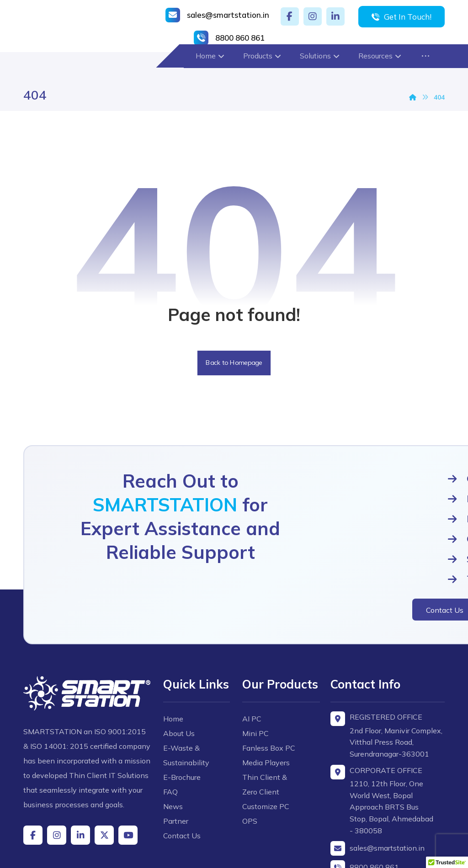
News (175, 768)
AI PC (252, 664)
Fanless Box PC (269, 694)
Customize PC (266, 752)
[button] (290, 16)
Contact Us (184, 798)
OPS (250, 767)
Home (175, 681)
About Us (181, 695)
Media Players (266, 708)
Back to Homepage (234, 365)
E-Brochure (184, 739)
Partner (178, 783)
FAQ (172, 754)
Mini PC (255, 679)
